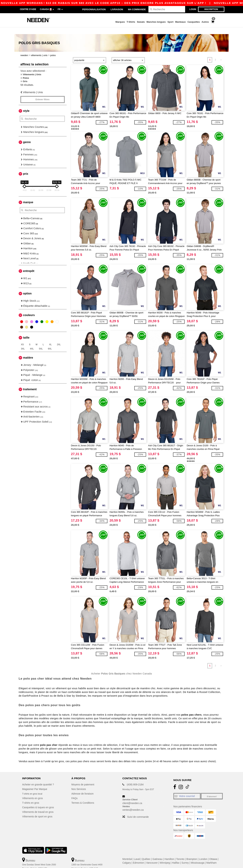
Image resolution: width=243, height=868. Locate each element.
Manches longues (156, 22)
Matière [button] (28, 351)
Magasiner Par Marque (35, 782)
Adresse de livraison (82, 787)
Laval (137, 852)
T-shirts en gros (31, 796)
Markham (211, 856)
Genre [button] (27, 135)
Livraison (117, 9)
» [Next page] (221, 53)
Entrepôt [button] (29, 264)
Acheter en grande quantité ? (38, 778)
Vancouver (152, 856)
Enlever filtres (42, 93)
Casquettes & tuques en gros (38, 801)
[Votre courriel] (187, 789)
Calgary (127, 856)
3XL (23, 342)
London (203, 852)
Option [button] (27, 287)
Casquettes (194, 22)
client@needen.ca (132, 796)
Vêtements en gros (33, 792)
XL (50, 338)
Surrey (185, 856)
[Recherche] (167, 9)
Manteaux (180, 22)
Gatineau (157, 852)
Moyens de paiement (83, 778)
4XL (32, 342)
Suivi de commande (138, 810)
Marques (120, 22)
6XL (50, 342)
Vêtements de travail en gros (38, 805)
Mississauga (198, 856)
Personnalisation (94, 9)
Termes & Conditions (83, 796)
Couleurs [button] (29, 308)
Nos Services (79, 782)
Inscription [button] (211, 9)
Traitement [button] (30, 383)
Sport (170, 22)
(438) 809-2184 (135, 778)
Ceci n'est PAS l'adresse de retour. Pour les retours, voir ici (45, 865)
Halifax (176, 856)
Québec (146, 852)
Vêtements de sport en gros (37, 810)
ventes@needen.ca (133, 803)
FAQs (74, 792)
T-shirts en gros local (33, 787)
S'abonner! (212, 790)
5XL (41, 342)
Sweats (141, 22)
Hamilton (169, 852)
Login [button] (193, 9)
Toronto (180, 852)
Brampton (192, 852)
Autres (205, 22)
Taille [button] (26, 331)
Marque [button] (28, 196)
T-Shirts (131, 22)
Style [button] (26, 104)
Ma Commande (137, 9)
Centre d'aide (28, 9)
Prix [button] (26, 167)
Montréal (127, 852)
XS (22, 338)
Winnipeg (165, 856)
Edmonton (139, 856)
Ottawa (213, 852)
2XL (59, 338)
